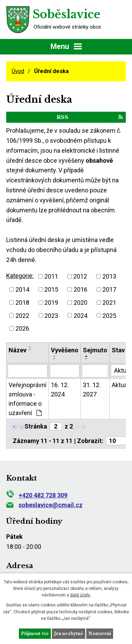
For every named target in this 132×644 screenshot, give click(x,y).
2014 (22, 289)
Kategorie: (20, 276)
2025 (109, 315)
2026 (22, 328)
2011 (51, 276)
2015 (51, 289)
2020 (80, 303)
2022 (22, 315)
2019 (51, 303)
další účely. (80, 595)
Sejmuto (95, 350)
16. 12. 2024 (60, 390)
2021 (109, 303)
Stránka (36, 426)
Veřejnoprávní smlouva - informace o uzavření (27, 399)
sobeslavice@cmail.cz (44, 505)
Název (18, 350)
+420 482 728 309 (37, 495)
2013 (109, 276)
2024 (80, 315)
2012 (80, 276)
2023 (51, 315)
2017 (109, 289)
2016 (80, 289)
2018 (22, 303)
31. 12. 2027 (92, 390)
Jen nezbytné (69, 633)
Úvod (18, 71)
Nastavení (100, 633)
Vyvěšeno (65, 350)
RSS (90, 117)
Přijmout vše (35, 633)
